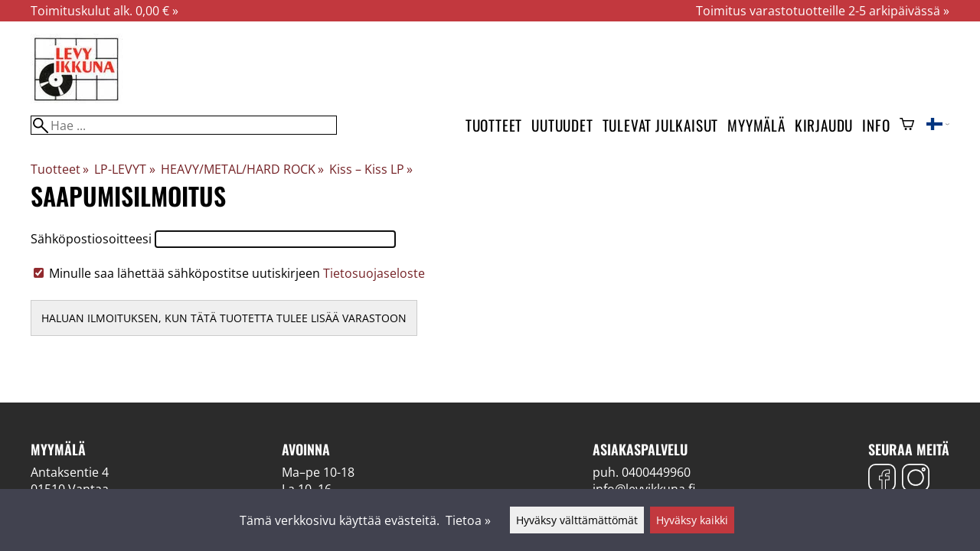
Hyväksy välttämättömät (577, 520)
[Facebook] (882, 479)
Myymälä (756, 125)
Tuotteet (494, 125)
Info (876, 125)
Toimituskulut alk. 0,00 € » (105, 11)
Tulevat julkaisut (661, 125)
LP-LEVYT (124, 169)
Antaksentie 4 (70, 472)
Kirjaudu (824, 125)
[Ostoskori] (907, 126)
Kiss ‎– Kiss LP (371, 169)
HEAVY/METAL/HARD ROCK (242, 169)
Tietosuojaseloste (374, 273)
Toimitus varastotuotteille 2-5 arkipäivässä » (823, 11)
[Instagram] (916, 479)
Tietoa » (468, 520)
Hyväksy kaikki (692, 520)
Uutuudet (562, 125)
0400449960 (656, 472)
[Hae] (184, 125)
